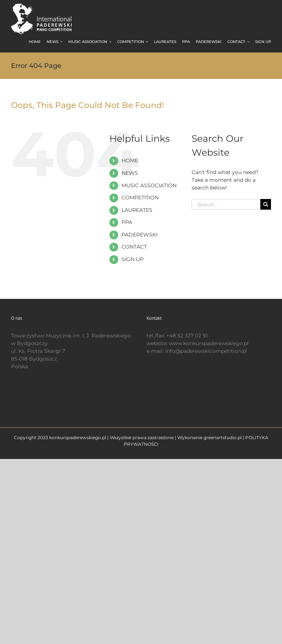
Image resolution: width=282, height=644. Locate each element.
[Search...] (226, 204)
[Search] (266, 204)
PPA (127, 222)
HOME (130, 160)
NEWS (130, 173)
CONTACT (134, 247)
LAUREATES (137, 210)
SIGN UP (133, 259)
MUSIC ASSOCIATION (149, 185)
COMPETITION (140, 198)
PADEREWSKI (140, 235)
